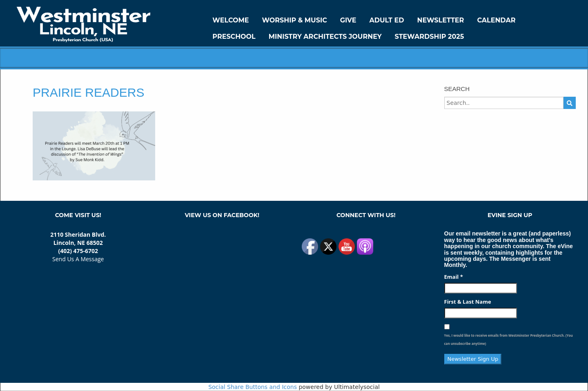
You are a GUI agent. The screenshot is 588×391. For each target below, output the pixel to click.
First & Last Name (468, 302)
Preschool (234, 37)
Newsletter (440, 20)
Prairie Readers (88, 92)
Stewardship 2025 (430, 37)
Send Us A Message (78, 259)
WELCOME (231, 20)
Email (454, 277)
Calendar (496, 20)
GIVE (348, 20)
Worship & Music (295, 20)
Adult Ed (387, 20)
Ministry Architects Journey (325, 37)
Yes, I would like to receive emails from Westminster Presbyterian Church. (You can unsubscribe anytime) (509, 339)
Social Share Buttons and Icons (253, 387)
